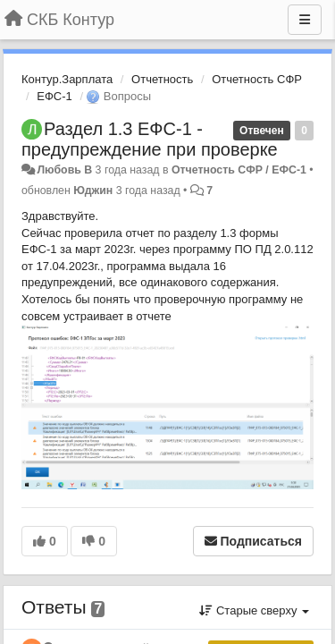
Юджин (93, 191)
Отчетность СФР (257, 79)
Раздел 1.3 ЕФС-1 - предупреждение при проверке (150, 139)
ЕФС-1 (54, 96)
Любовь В (64, 170)
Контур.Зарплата (67, 79)
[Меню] (305, 20)
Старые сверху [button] (254, 610)
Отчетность (162, 79)
